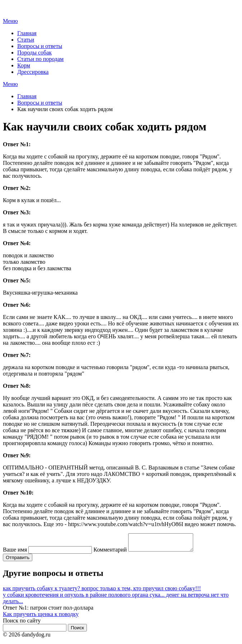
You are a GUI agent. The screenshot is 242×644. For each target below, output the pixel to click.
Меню (10, 21)
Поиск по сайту (22, 624)
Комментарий (110, 553)
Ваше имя (15, 553)
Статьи (26, 40)
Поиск (77, 631)
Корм (24, 65)
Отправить (18, 561)
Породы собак (34, 53)
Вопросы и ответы (40, 46)
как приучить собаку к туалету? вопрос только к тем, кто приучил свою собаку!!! (102, 591)
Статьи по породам (40, 59)
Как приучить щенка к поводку (41, 617)
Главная (27, 33)
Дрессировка (33, 72)
